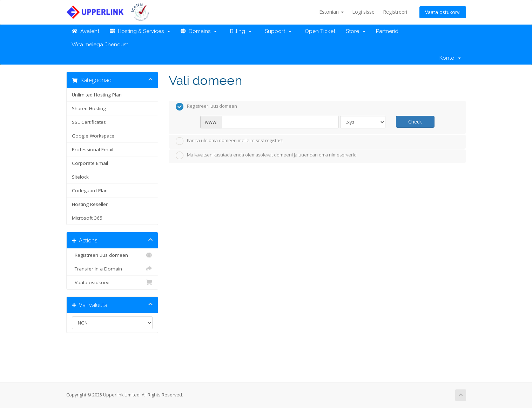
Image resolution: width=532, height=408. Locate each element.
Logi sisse (363, 12)
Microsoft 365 (87, 218)
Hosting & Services (140, 31)
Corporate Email (90, 163)
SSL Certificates (89, 122)
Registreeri (395, 12)
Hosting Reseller (90, 204)
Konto (450, 58)
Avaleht (85, 31)
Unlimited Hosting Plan (97, 95)
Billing (239, 31)
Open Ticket (319, 31)
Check (415, 122)
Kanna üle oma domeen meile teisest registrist (229, 141)
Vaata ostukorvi (443, 12)
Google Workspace (93, 136)
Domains (199, 31)
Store (356, 31)
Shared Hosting (89, 108)
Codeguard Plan (90, 190)
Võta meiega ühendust (100, 45)
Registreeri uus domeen (112, 255)
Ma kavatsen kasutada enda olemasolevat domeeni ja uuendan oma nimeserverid (266, 155)
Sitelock (80, 177)
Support (277, 31)
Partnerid (387, 31)
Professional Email (93, 149)
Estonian (331, 12)
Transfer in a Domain (112, 269)
